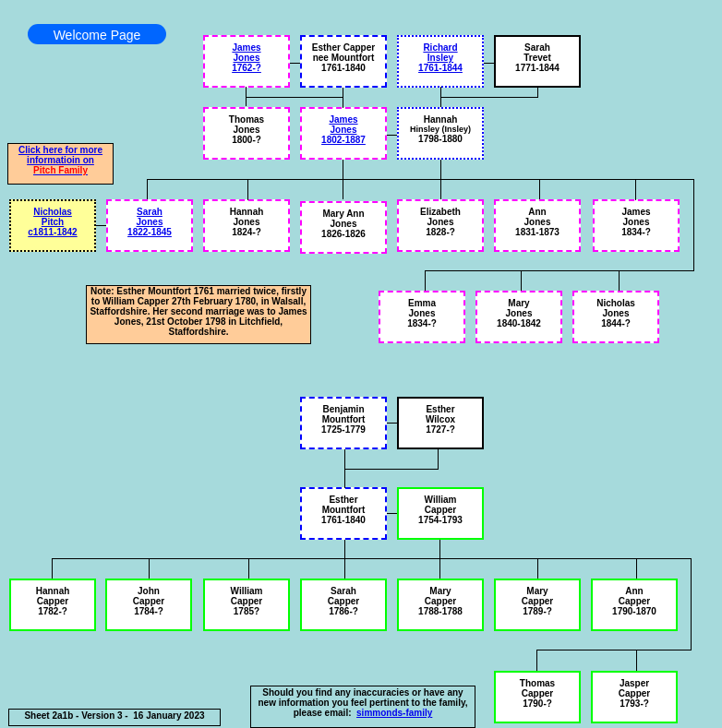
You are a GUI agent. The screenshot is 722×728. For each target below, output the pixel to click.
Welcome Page (97, 35)
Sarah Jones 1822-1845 (150, 222)
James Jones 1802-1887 (343, 130)
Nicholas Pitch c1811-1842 (52, 222)
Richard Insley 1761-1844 (440, 58)
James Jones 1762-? (247, 58)
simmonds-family (394, 713)
